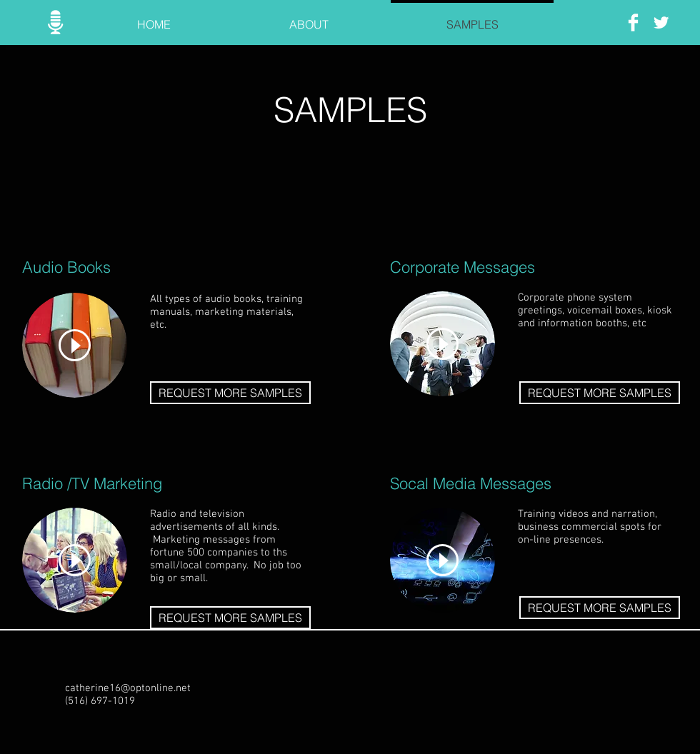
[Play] (75, 345)
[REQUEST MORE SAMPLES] (230, 393)
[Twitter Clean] (661, 22)
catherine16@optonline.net (128, 688)
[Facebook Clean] (633, 22)
